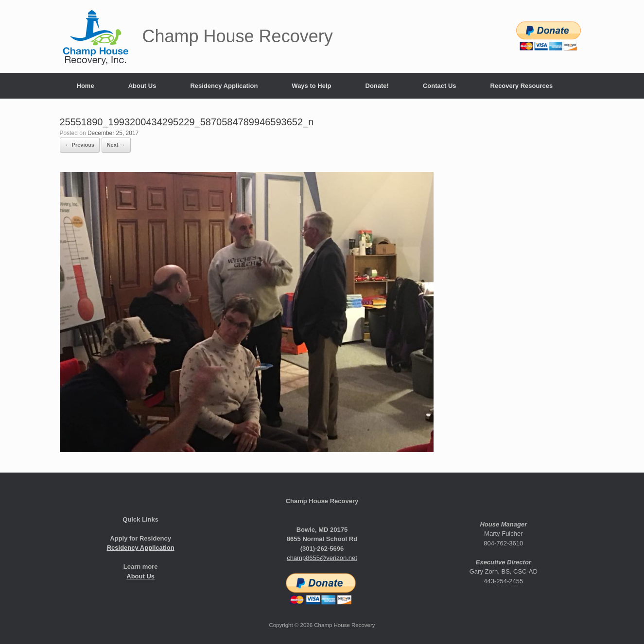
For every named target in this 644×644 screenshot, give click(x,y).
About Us (142, 86)
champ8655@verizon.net (322, 558)
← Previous (80, 145)
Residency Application (224, 86)
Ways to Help (311, 86)
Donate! (377, 86)
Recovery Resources (522, 86)
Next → (116, 145)
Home (86, 86)
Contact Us (440, 86)
